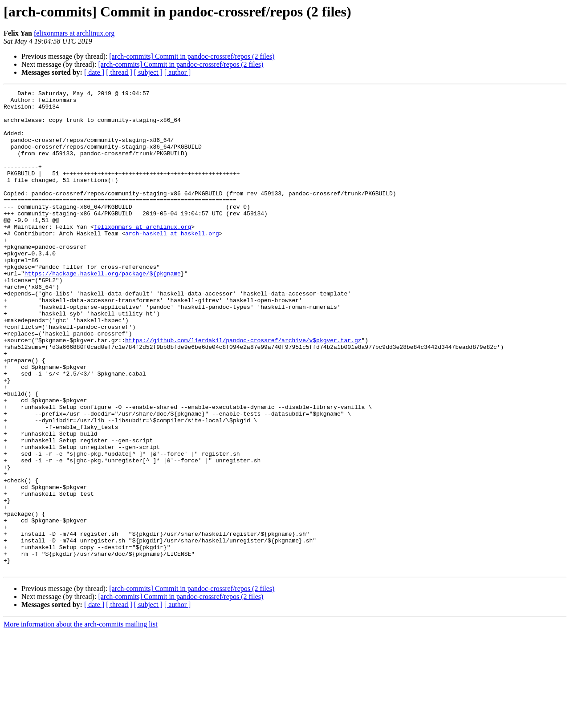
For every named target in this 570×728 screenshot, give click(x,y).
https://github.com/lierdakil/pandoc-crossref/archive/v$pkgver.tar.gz (243, 391)
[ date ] (94, 72)
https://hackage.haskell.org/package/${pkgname (103, 311)
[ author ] (178, 72)
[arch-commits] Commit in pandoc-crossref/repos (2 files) (192, 56)
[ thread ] (119, 72)
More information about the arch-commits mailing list (81, 720)
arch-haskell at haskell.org (172, 263)
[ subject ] (148, 72)
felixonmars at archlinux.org (74, 33)
